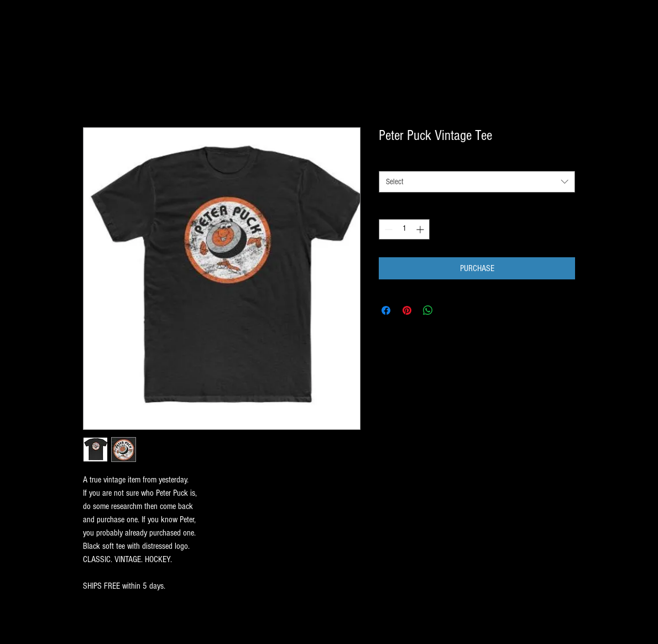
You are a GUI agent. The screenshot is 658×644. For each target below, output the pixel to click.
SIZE (385, 161)
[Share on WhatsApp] (428, 310)
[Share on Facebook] (386, 310)
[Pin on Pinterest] (407, 310)
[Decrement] (387, 229)
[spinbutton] (404, 229)
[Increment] (421, 229)
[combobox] (477, 182)
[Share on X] (449, 310)
